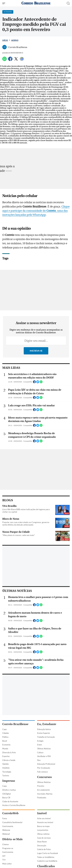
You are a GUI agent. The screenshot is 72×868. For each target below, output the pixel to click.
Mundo (5, 749)
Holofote (6, 768)
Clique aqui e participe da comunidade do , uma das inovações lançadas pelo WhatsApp (36, 211)
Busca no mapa (43, 826)
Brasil (5, 741)
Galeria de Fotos (44, 849)
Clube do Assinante (10, 801)
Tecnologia (7, 772)
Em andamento (43, 790)
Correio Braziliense (15, 724)
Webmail (6, 834)
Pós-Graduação (44, 768)
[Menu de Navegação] (4, 3)
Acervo (15, 40)
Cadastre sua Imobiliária (47, 861)
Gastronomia (8, 826)
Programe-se (8, 848)
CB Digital (7, 794)
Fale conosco (42, 772)
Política (5, 737)
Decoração (42, 846)
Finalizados (42, 798)
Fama (5, 818)
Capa (4, 729)
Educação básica (44, 729)
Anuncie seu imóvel (45, 822)
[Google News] (22, 60)
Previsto (41, 786)
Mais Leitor (7, 864)
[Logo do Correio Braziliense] (36, 3)
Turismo (6, 776)
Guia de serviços (44, 838)
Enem (40, 745)
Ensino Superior (44, 733)
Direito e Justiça (9, 790)
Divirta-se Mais (12, 839)
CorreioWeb (10, 813)
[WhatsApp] (4, 60)
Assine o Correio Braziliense (14, 805)
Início (5, 40)
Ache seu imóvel (44, 818)
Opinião (5, 764)
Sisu (39, 760)
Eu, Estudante (47, 724)
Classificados (46, 866)
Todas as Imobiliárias (46, 857)
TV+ (4, 860)
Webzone (6, 830)
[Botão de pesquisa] (68, 3)
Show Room (42, 842)
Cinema (5, 844)
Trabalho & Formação (46, 737)
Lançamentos (43, 830)
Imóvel (42, 813)
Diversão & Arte (9, 752)
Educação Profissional (46, 764)
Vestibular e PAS (44, 756)
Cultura (40, 752)
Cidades (6, 733)
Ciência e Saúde (9, 760)
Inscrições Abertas (45, 794)
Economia (6, 745)
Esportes (6, 756)
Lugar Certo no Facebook (48, 853)
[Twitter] (16, 60)
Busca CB (6, 798)
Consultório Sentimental (12, 822)
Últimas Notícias (44, 749)
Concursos (44, 777)
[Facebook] (10, 60)
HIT (4, 856)
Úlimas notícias (43, 834)
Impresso (9, 781)
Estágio (40, 741)
